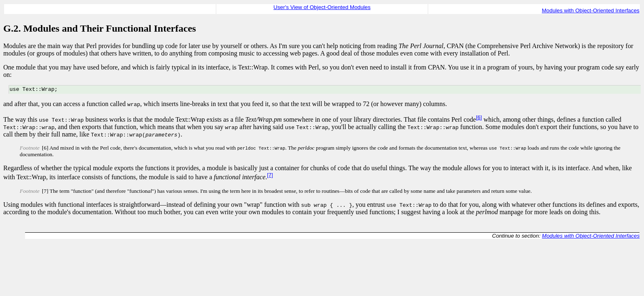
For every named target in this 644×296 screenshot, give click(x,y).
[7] (270, 176)
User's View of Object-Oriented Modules (322, 7)
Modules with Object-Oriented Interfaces (591, 10)
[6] (479, 119)
